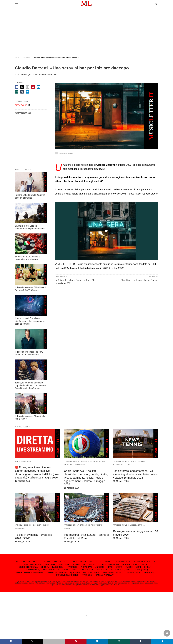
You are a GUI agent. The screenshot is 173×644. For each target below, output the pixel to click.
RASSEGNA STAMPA (137, 525)
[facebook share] (17, 87)
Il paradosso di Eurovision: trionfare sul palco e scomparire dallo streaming (30, 321)
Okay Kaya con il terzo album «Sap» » (139, 280)
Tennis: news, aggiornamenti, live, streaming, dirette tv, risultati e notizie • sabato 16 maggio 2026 (135, 474)
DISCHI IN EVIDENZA (33, 525)
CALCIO (76, 461)
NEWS (17, 461)
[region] (86, 30)
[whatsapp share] (17, 92)
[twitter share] (22, 87)
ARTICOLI (27, 57)
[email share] (28, 87)
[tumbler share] (22, 92)
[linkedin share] (39, 87)
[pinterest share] (33, 87)
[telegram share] (28, 92)
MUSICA (46, 525)
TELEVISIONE (81, 465)
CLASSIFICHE (86, 461)
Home (17, 57)
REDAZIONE (21, 105)
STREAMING (26, 461)
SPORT (102, 461)
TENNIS (129, 465)
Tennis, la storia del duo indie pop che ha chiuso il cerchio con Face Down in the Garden (30, 386)
